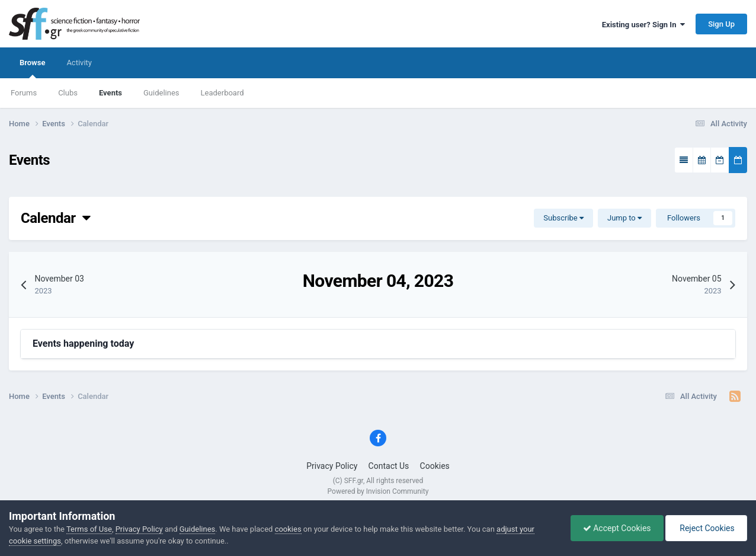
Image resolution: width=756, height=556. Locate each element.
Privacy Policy (332, 466)
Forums (24, 93)
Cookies (435, 466)
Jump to (624, 218)
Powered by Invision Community (378, 491)
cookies (288, 529)
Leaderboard (222, 93)
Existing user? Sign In (643, 25)
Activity (79, 63)
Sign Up (721, 24)
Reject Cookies (706, 528)
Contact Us (389, 466)
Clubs (68, 93)
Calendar (55, 218)
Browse (32, 68)
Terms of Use (89, 529)
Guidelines (161, 93)
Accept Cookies (617, 528)
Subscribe (563, 218)
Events (110, 93)
